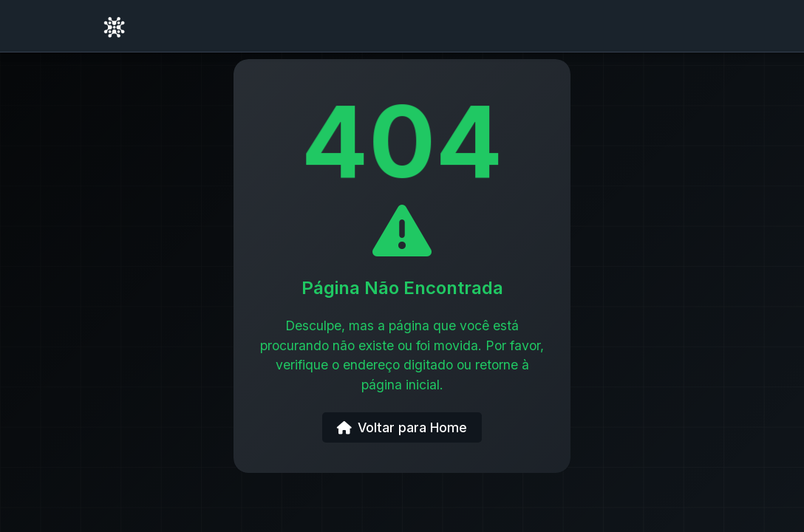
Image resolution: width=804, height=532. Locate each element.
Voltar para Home (402, 427)
